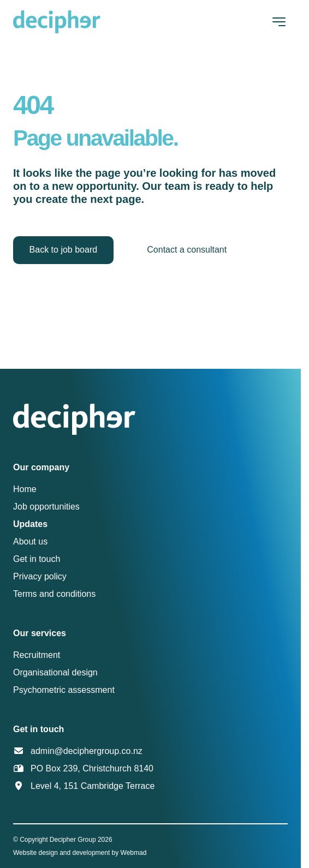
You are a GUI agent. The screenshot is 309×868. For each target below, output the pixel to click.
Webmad (134, 853)
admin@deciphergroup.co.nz (87, 751)
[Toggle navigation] (279, 22)
